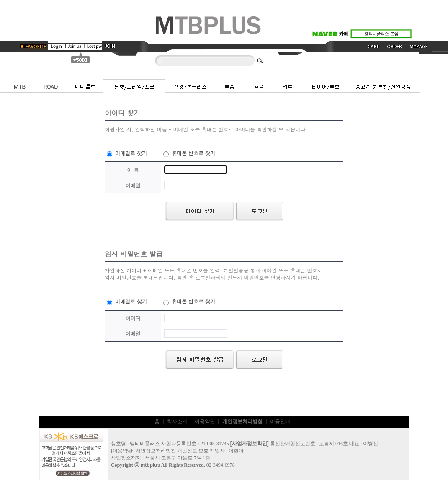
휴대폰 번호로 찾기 (189, 153)
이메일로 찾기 (127, 153)
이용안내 (280, 421)
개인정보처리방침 (156, 451)
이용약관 (205, 421)
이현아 (236, 451)
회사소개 (177, 421)
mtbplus (151, 465)
